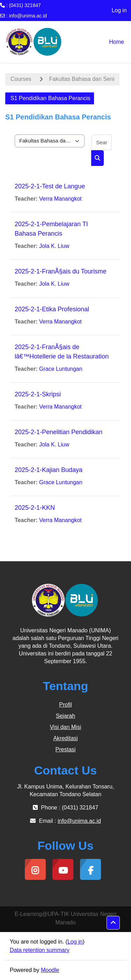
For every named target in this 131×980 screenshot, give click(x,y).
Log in (119, 10)
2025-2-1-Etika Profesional (52, 309)
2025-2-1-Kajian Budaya (49, 470)
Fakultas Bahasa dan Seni (82, 79)
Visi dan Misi (66, 727)
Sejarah (65, 716)
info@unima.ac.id (28, 16)
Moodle (50, 970)
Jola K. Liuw (54, 246)
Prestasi (66, 749)
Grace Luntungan (61, 369)
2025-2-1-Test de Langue (50, 186)
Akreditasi (65, 738)
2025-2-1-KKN (35, 508)
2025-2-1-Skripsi (38, 394)
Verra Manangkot (60, 199)
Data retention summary (40, 950)
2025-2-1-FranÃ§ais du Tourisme (61, 271)
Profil (65, 705)
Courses (21, 79)
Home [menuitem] (117, 42)
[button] (113, 923)
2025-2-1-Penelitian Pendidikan (59, 432)
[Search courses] (101, 142)
